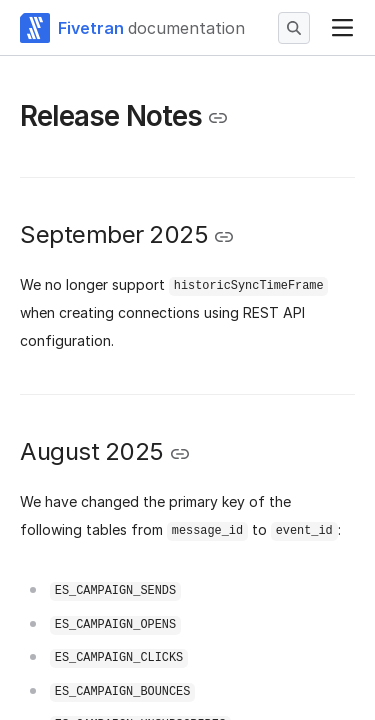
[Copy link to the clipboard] (218, 118)
